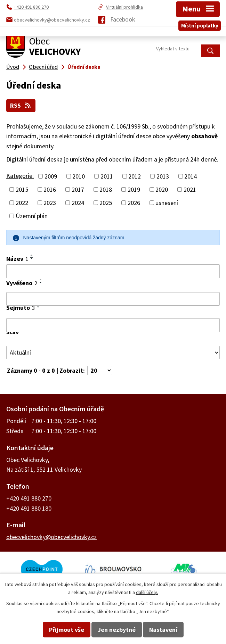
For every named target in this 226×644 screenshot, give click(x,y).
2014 (191, 176)
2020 (162, 189)
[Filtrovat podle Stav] (113, 353)
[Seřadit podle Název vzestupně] (32, 255)
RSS (21, 105)
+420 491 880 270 (29, 498)
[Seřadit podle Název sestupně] (32, 258)
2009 (51, 176)
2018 (106, 189)
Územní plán (32, 216)
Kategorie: (20, 176)
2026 (134, 203)
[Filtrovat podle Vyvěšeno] (113, 299)
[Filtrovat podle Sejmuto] (113, 325)
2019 (134, 189)
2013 (163, 176)
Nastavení (163, 630)
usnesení (167, 203)
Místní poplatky (200, 26)
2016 (50, 189)
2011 (107, 176)
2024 (78, 203)
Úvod (13, 67)
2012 (135, 176)
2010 (79, 176)
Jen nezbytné (117, 630)
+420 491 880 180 (29, 508)
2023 (50, 203)
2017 (78, 189)
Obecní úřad (43, 67)
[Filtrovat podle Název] (113, 271)
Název (17, 259)
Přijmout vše (67, 630)
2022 (22, 203)
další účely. (147, 592)
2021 (190, 189)
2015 (22, 189)
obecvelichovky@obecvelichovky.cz (51, 537)
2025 (106, 203)
